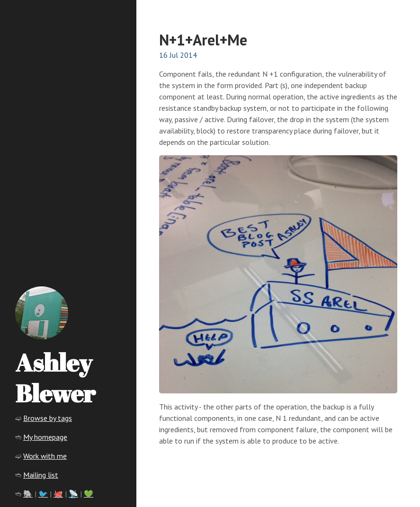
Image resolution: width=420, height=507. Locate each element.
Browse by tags (48, 418)
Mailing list (41, 475)
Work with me (45, 456)
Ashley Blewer (55, 378)
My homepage (45, 437)
